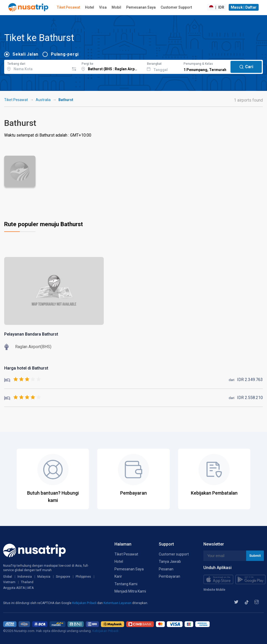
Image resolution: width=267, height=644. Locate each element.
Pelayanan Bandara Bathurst (31, 334)
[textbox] (37, 66)
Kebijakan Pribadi (85, 603)
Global (8, 577)
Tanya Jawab (170, 561)
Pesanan (166, 569)
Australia (43, 100)
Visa (103, 7)
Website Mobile (214, 590)
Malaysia (44, 577)
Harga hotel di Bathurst (26, 368)
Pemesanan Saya (141, 7)
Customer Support (176, 7)
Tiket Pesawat (68, 7)
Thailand (27, 582)
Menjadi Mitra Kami (130, 591)
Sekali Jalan (25, 54)
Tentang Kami (126, 584)
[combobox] (37, 66)
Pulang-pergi (65, 54)
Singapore (63, 577)
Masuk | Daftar (244, 7)
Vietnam (9, 582)
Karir (118, 576)
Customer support (174, 554)
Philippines (83, 577)
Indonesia (25, 577)
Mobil (116, 7)
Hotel (90, 7)
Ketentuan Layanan (118, 603)
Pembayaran (169, 576)
